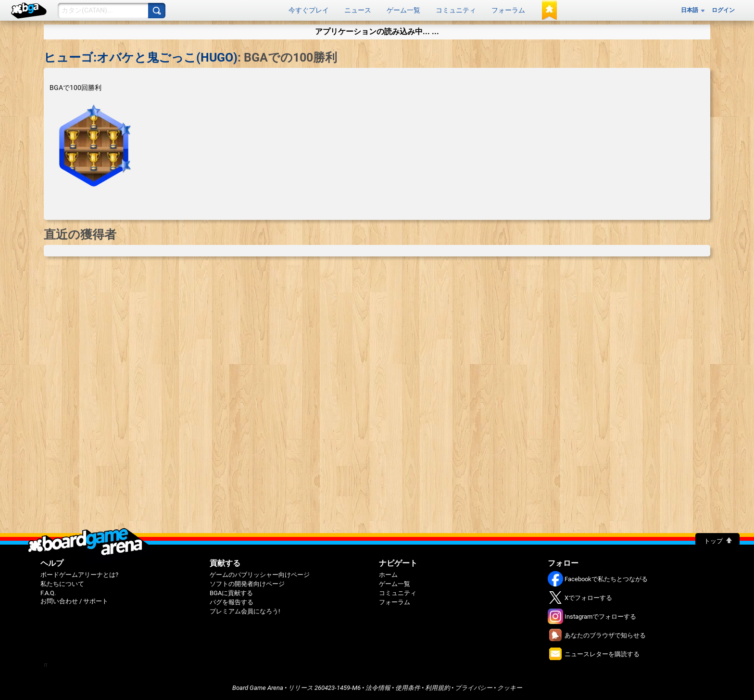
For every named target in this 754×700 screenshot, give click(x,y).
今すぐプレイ (309, 10)
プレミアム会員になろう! (245, 611)
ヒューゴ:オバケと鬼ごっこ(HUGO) (141, 57)
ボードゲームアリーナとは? (79, 575)
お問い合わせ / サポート (74, 601)
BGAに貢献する (231, 593)
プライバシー (474, 688)
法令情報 (378, 688)
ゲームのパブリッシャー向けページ (260, 575)
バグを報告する (232, 602)
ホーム (388, 575)
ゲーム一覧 (403, 10)
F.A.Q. (48, 593)
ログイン (723, 10)
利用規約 (438, 688)
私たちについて (62, 584)
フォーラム (508, 10)
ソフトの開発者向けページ (247, 584)
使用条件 (408, 688)
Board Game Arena (258, 688)
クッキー (510, 688)
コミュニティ (456, 10)
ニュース (358, 10)
